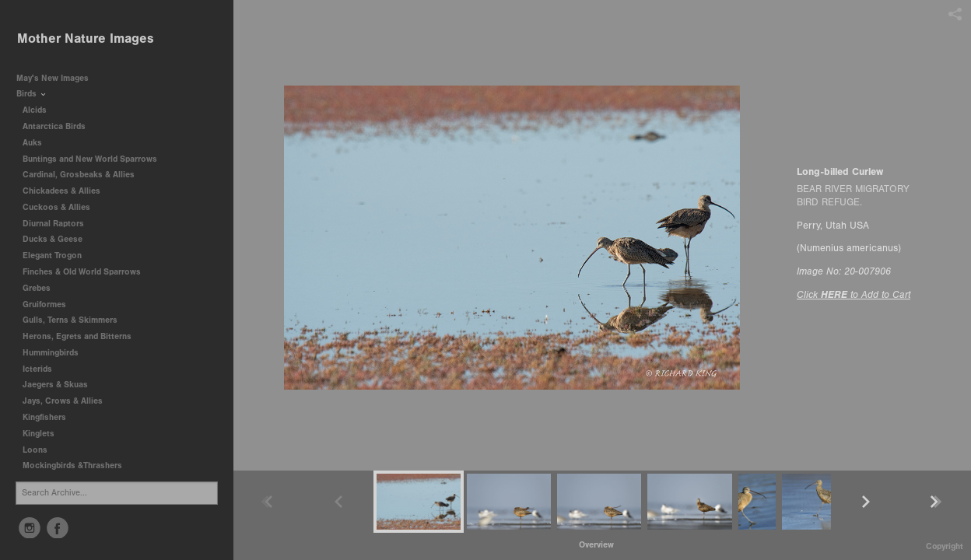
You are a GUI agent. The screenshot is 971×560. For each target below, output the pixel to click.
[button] (596, 545)
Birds (32, 94)
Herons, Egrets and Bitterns (82, 336)
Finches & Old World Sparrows (82, 272)
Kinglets (39, 434)
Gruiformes (50, 304)
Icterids (37, 369)
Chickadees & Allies (67, 191)
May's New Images (53, 78)
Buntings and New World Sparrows (95, 159)
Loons (35, 450)
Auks (38, 143)
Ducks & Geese (58, 239)
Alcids (40, 110)
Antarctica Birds (60, 126)
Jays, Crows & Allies (63, 401)
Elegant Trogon (52, 255)
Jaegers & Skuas (61, 385)
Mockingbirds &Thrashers (72, 465)
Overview (596, 545)
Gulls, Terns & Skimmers (75, 320)
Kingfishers (50, 417)
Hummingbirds (56, 353)
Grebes (42, 288)
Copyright (945, 546)
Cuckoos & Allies (62, 207)
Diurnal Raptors (59, 224)
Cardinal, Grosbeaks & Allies (79, 175)
